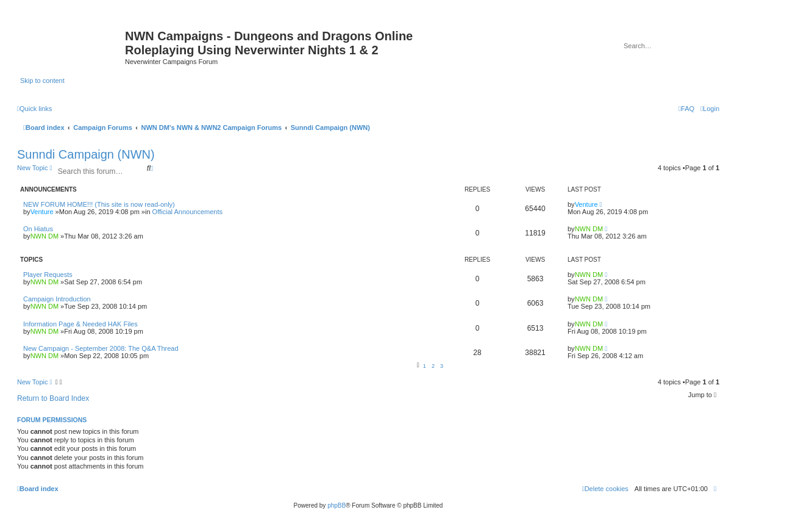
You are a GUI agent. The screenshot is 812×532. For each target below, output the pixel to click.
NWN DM (45, 236)
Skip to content (42, 81)
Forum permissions (52, 420)
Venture (42, 212)
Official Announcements (187, 212)
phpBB (337, 505)
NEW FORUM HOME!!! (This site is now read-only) (99, 204)
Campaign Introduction (57, 299)
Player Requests (48, 275)
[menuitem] (710, 109)
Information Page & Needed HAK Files (80, 324)
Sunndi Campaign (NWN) (86, 154)
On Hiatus (38, 229)
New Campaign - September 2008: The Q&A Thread (101, 348)
